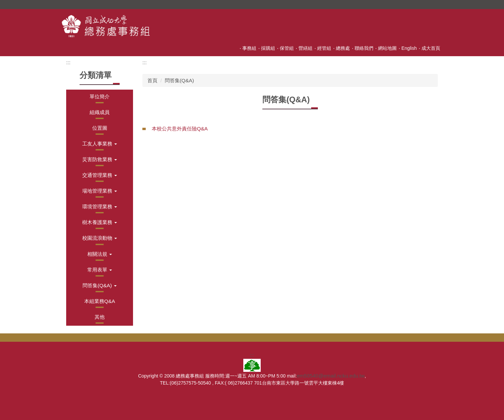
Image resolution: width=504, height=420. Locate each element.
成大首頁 (431, 48)
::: (236, 48)
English (409, 48)
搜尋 (437, 5)
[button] (100, 144)
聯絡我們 (364, 48)
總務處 (343, 48)
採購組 (268, 48)
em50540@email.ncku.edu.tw (331, 376)
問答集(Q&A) (179, 80)
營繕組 (305, 48)
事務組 (249, 48)
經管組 (324, 48)
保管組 (287, 48)
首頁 (152, 80)
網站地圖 (387, 48)
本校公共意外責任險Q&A (180, 129)
